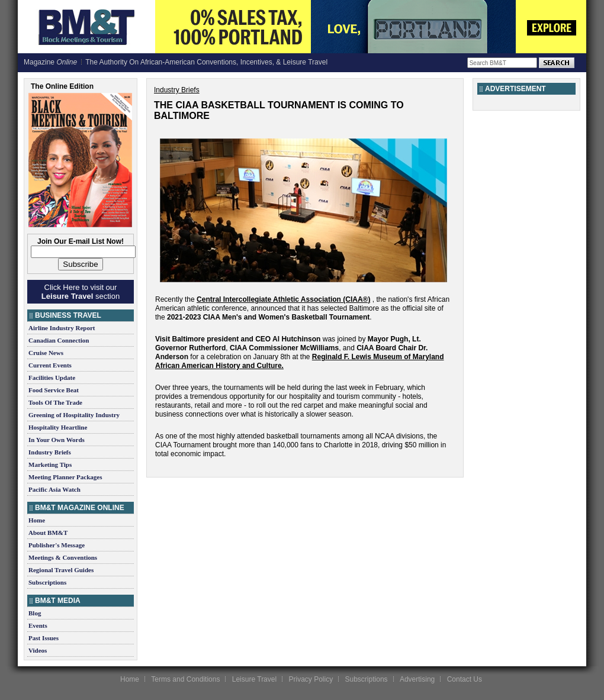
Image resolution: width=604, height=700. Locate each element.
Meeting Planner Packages (65, 477)
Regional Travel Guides (61, 570)
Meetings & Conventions (63, 557)
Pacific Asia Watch (54, 489)
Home (37, 520)
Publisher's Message (57, 545)
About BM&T (48, 533)
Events (38, 625)
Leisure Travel (254, 679)
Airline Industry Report (62, 328)
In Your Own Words (57, 440)
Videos (38, 650)
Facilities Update (52, 378)
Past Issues (44, 638)
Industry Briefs (50, 452)
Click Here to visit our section (81, 292)
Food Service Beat (54, 390)
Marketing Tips (50, 464)
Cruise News (46, 353)
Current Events (50, 365)
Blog (35, 613)
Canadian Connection (59, 340)
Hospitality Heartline (58, 427)
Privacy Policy (311, 679)
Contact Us (465, 679)
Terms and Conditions (185, 679)
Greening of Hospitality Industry (74, 415)
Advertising (417, 679)
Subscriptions (47, 582)
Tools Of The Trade (55, 402)
